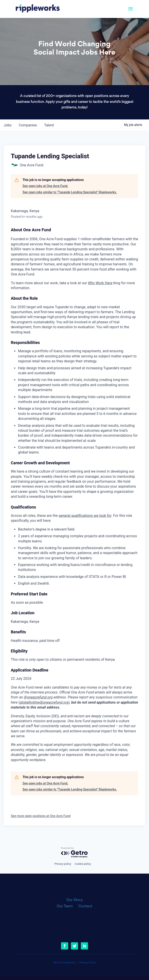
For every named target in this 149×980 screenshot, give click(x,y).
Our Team (67, 906)
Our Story (75, 900)
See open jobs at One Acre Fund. (45, 186)
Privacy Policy (88, 963)
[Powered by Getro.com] (74, 853)
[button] (131, 12)
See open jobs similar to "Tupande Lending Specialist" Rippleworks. (70, 192)
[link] (38, 9)
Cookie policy (83, 864)
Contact (85, 906)
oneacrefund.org (40, 697)
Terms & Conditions (64, 963)
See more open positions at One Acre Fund (41, 816)
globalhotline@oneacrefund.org (44, 702)
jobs (8, 125)
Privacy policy (63, 864)
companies (28, 125)
